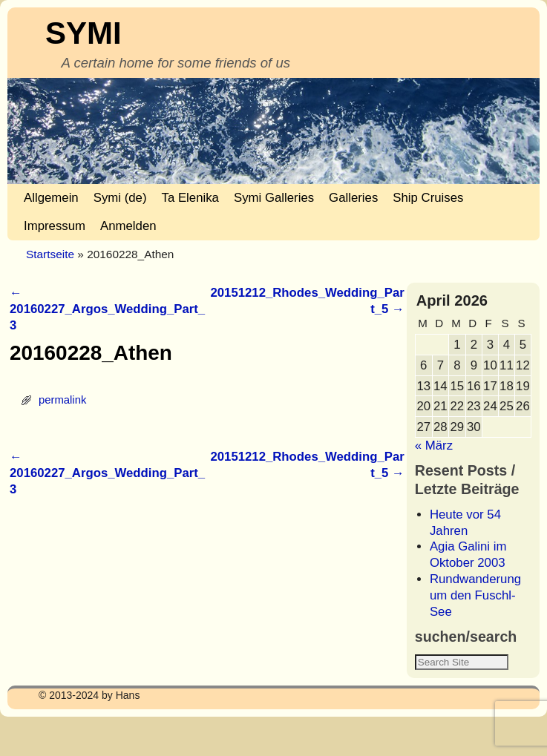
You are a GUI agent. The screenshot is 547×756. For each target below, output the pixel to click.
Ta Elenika (190, 198)
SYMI (83, 33)
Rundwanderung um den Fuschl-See (475, 595)
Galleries (353, 198)
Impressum (55, 226)
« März (434, 446)
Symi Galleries (274, 198)
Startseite (50, 254)
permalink (62, 400)
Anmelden (128, 226)
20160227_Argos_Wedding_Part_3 (107, 309)
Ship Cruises (428, 198)
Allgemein (51, 198)
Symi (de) (120, 198)
